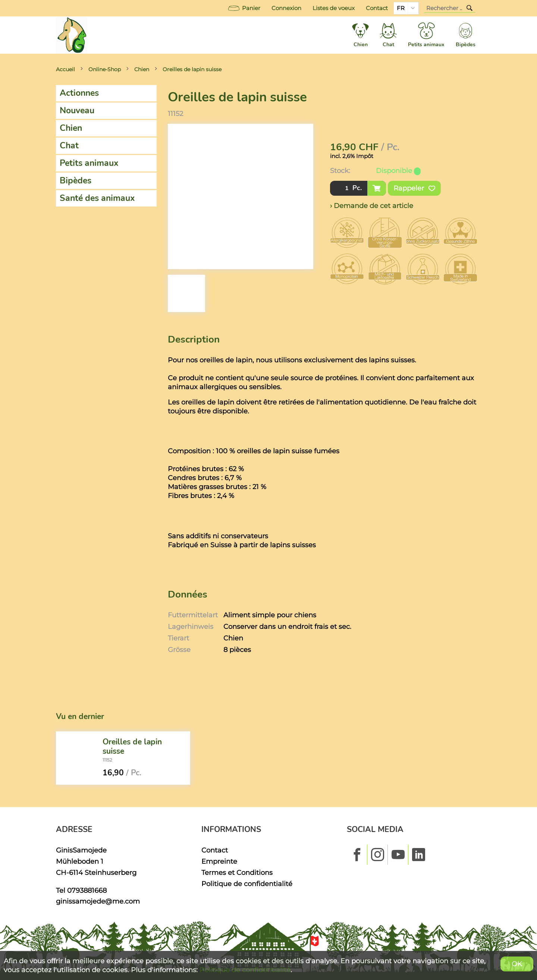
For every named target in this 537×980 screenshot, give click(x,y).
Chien (142, 69)
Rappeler (414, 188)
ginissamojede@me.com (98, 901)
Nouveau (77, 111)
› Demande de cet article (372, 206)
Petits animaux (89, 163)
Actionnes (79, 93)
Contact (377, 8)
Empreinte (219, 861)
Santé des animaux (97, 198)
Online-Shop (105, 69)
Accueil (65, 69)
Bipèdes (76, 181)
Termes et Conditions (237, 872)
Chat (69, 146)
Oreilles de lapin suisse (192, 69)
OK (517, 964)
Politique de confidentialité (247, 884)
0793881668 (87, 890)
